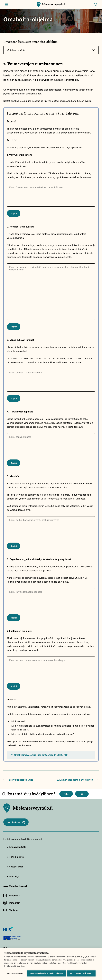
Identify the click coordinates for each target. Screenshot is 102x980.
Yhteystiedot (13, 867)
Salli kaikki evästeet (81, 973)
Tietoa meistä (14, 857)
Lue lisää (21, 966)
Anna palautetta (15, 847)
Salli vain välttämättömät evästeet (46, 973)
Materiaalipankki (15, 886)
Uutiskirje (11, 876)
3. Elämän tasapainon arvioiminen (78, 780)
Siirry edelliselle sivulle (18, 780)
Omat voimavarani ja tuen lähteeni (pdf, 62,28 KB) (39, 755)
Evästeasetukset (15, 973)
